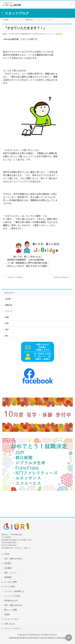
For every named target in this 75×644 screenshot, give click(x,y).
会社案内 (8, 563)
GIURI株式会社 (34, 635)
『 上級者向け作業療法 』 (14, 277)
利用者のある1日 (11, 601)
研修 (7, 317)
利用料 (7, 615)
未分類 (8, 299)
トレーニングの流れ (12, 596)
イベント (9, 311)
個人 (7, 336)
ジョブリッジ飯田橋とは (14, 591)
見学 (7, 330)
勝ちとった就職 (10, 610)
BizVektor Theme (38, 638)
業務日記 (59, 34)
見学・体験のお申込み (13, 559)
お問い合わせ (10, 624)
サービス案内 (10, 587)
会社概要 (8, 568)
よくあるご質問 (10, 582)
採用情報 (8, 577)
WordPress (24, 638)
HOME (7, 554)
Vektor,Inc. (52, 638)
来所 (7, 323)
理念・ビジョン (10, 573)
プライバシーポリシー (13, 628)
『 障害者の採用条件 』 (62, 277)
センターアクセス (11, 619)
